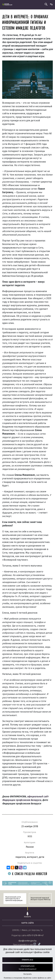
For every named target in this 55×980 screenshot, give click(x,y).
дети (42, 857)
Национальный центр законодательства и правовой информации (14, 899)
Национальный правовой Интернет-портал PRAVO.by (40, 899)
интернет (32, 857)
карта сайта (28, 923)
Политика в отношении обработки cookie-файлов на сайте (27, 978)
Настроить (27, 974)
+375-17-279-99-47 (35, 935)
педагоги (21, 857)
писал (28, 241)
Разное (30, 847)
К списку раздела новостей (28, 874)
